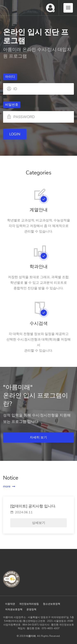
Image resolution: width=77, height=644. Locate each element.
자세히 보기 (39, 437)
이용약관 (10, 604)
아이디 (10, 77)
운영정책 (31, 609)
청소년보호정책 (52, 604)
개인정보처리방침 (29, 604)
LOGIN (15, 134)
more (7, 486)
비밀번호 (12, 105)
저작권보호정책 (14, 609)
